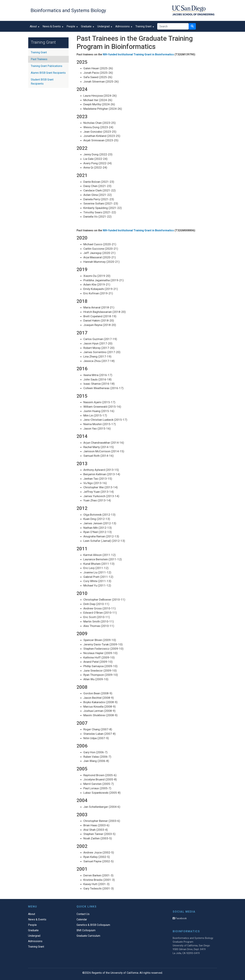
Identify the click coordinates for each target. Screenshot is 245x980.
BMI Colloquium (86, 930)
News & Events (52, 28)
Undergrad (104, 28)
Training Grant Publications (47, 66)
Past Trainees (39, 59)
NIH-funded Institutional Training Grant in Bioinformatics (138, 54)
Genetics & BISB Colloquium (93, 925)
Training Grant (144, 28)
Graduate (87, 28)
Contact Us (83, 914)
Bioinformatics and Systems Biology (68, 10)
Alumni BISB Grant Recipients (48, 73)
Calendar (82, 919)
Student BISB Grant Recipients (42, 82)
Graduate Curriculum (88, 936)
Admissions (123, 28)
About (34, 28)
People (72, 28)
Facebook (180, 918)
